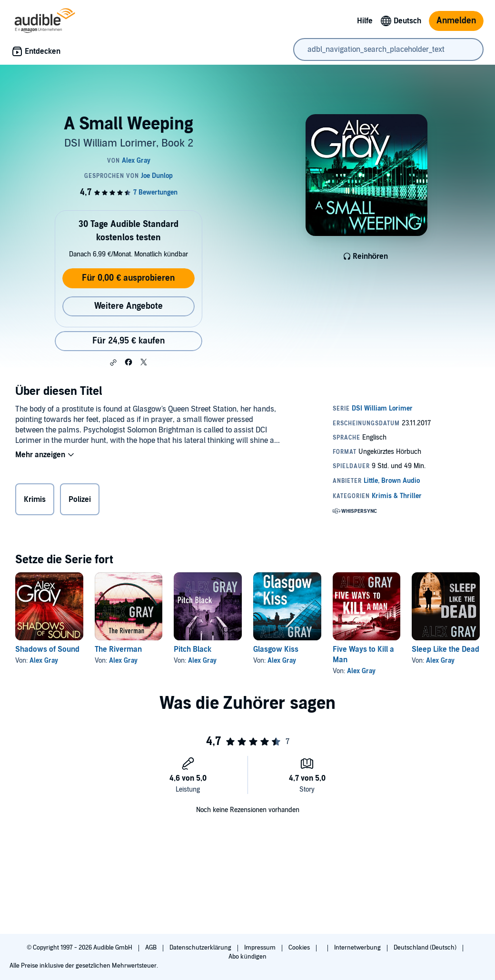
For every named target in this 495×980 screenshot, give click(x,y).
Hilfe (365, 21)
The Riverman (118, 649)
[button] (113, 363)
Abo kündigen (247, 957)
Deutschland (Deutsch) (426, 948)
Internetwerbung (358, 948)
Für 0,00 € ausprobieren (128, 278)
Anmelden (456, 21)
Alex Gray (44, 661)
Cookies (300, 948)
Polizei (80, 500)
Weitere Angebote (129, 306)
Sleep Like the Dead (445, 649)
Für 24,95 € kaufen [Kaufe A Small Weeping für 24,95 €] (129, 341)
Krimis (35, 500)
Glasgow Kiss (276, 649)
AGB (152, 948)
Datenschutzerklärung (201, 948)
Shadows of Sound (47, 649)
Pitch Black (193, 649)
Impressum (261, 948)
